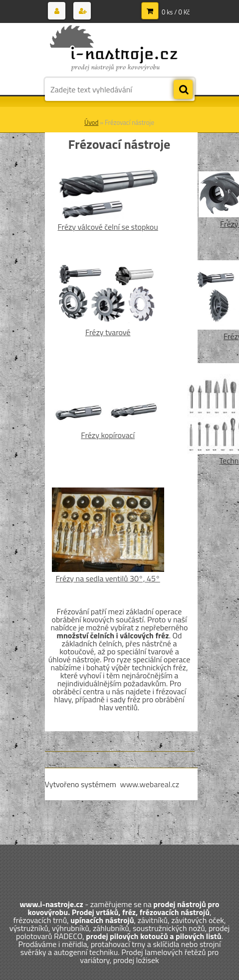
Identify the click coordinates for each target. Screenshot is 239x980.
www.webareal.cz (149, 784)
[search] (183, 90)
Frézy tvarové (108, 332)
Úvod (91, 122)
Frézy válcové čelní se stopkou (108, 227)
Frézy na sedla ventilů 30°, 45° (108, 578)
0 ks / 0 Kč (176, 12)
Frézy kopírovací (108, 435)
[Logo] (114, 49)
